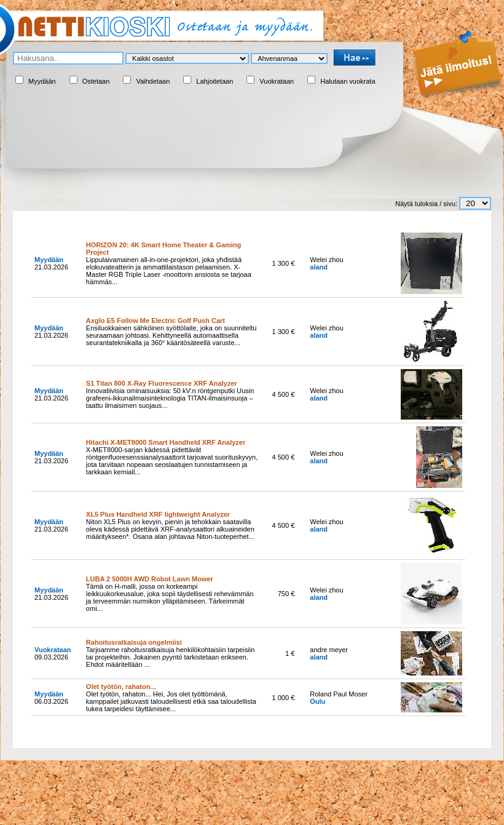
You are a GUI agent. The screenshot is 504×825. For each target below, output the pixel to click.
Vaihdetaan (153, 81)
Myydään (42, 81)
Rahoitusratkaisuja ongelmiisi (134, 642)
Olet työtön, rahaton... (121, 687)
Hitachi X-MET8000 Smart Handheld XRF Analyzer (166, 442)
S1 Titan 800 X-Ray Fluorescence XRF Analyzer (162, 383)
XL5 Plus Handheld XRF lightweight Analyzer (158, 514)
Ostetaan (96, 81)
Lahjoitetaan (215, 81)
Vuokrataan (277, 81)
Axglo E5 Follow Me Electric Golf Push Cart (156, 321)
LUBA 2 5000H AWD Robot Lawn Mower (150, 579)
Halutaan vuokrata (348, 81)
